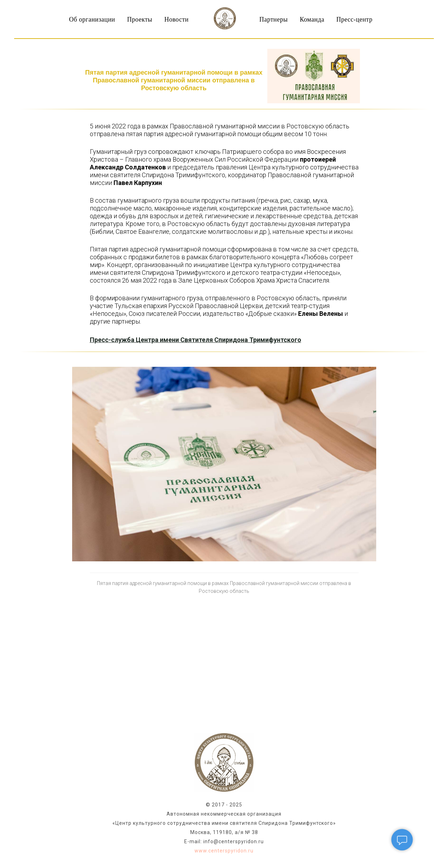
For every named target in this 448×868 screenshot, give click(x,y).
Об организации (92, 19)
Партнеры (274, 19)
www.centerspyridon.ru (224, 851)
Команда (312, 19)
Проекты (140, 19)
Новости (177, 19)
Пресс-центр (354, 19)
